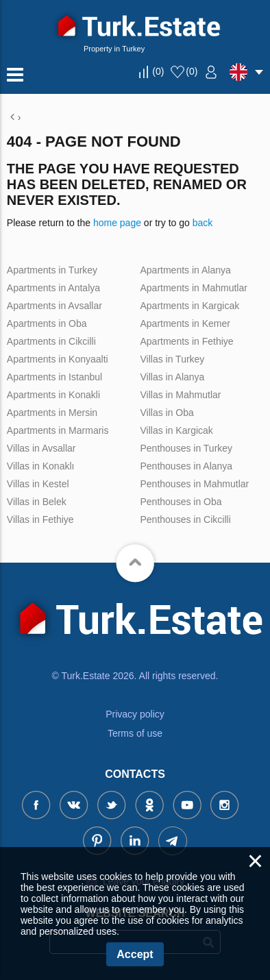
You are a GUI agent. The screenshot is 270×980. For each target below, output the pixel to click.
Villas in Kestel (38, 484)
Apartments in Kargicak (189, 306)
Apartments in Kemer (185, 323)
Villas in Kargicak (176, 430)
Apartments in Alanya (185, 270)
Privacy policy (135, 714)
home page (117, 223)
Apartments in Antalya (53, 288)
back (203, 223)
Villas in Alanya (172, 377)
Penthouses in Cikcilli (185, 519)
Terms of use (135, 733)
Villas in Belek (37, 502)
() (158, 71)
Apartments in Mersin (52, 413)
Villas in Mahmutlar (180, 395)
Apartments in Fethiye (186, 341)
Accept (135, 954)
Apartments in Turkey (52, 270)
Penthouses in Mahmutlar (194, 484)
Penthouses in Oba (181, 502)
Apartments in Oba (47, 323)
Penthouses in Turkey (186, 448)
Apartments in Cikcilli (51, 341)
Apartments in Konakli (53, 395)
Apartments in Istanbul (54, 377)
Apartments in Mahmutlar (193, 288)
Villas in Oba (167, 413)
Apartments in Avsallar (54, 306)
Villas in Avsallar (41, 448)
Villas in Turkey (172, 359)
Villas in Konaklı (41, 466)
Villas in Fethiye (40, 519)
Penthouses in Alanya (186, 466)
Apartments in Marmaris (58, 430)
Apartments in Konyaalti (58, 359)
